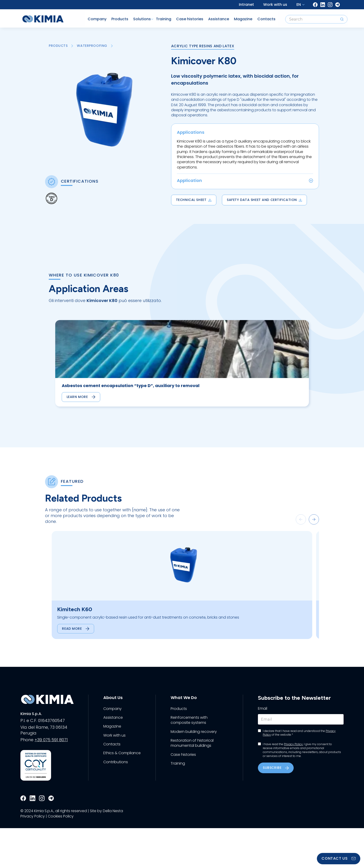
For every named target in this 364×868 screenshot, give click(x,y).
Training (153, 17)
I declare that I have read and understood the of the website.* (299, 773)
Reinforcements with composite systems (189, 760)
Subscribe (276, 808)
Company (85, 17)
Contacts (258, 17)
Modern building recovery (194, 771)
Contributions (116, 802)
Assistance (209, 17)
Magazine (235, 17)
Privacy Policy (293, 784)
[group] (79, 372)
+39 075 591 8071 (51, 780)
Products (108, 17)
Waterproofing (92, 46)
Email (263, 748)
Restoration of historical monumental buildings (192, 783)
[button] (301, 537)
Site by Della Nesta (106, 851)
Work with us (275, 5)
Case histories (180, 17)
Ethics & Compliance (122, 793)
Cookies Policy (61, 856)
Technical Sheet (194, 200)
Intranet (246, 5)
